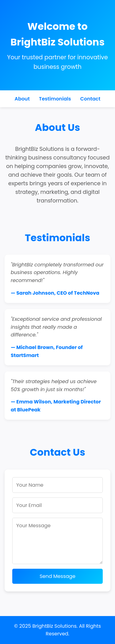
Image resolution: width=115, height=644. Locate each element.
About (22, 99)
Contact (90, 99)
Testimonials (55, 99)
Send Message (57, 576)
